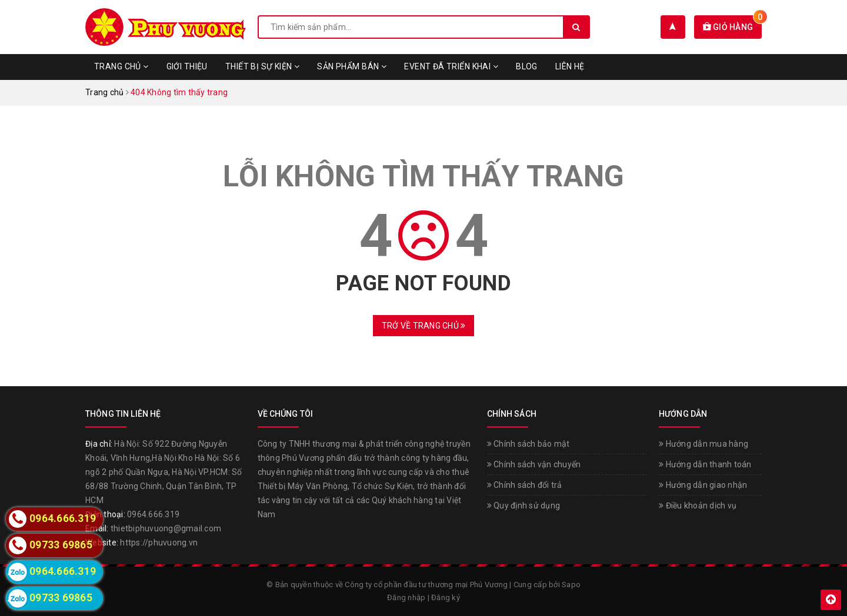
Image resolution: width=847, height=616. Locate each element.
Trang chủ (121, 66)
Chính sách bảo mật (528, 444)
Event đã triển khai (451, 66)
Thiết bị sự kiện (263, 66)
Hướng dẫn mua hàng (703, 444)
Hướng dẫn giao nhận (703, 485)
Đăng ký (446, 597)
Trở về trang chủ (424, 326)
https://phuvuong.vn (159, 543)
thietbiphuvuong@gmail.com (166, 528)
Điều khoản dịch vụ (698, 505)
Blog (527, 66)
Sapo (571, 585)
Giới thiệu (187, 66)
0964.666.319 (153, 514)
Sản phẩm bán (352, 66)
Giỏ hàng (733, 27)
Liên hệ (570, 66)
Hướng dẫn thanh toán (705, 464)
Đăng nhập (406, 597)
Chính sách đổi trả (525, 485)
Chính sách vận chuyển (534, 464)
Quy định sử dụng (524, 505)
